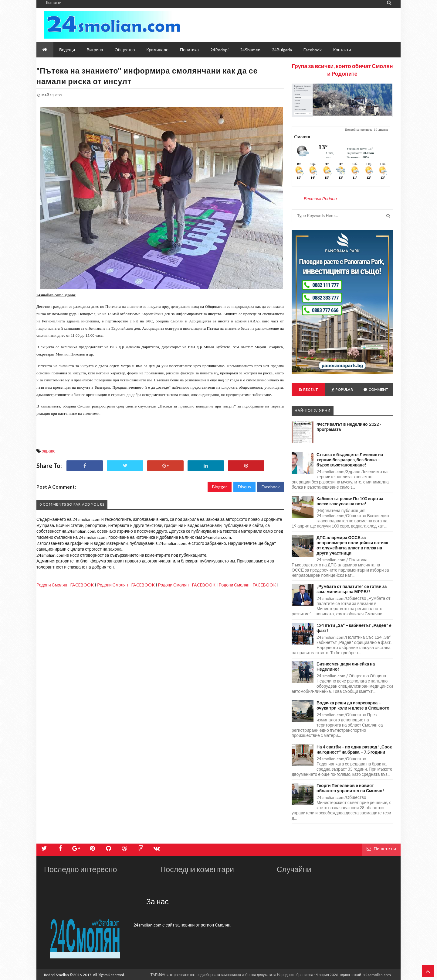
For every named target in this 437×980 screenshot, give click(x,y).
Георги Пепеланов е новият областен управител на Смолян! (350, 788)
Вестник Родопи (320, 199)
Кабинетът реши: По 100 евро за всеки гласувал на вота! (350, 501)
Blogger (220, 487)
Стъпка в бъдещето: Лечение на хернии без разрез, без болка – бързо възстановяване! (350, 460)
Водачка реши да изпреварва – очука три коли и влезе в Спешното (353, 705)
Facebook (271, 487)
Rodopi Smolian (56, 975)
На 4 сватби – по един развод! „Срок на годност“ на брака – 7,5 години (354, 749)
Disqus (244, 487)
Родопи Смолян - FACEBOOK (65, 585)
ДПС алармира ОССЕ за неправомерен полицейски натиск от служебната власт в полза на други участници (352, 545)
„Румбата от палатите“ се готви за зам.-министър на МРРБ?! (352, 589)
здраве (49, 451)
